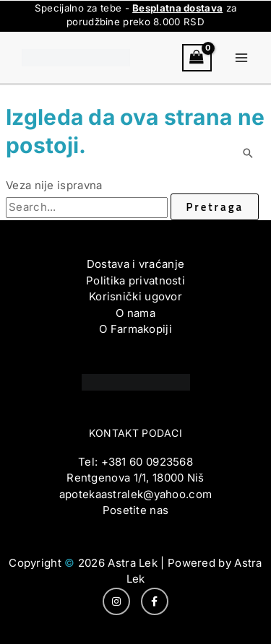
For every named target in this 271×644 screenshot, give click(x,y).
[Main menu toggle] (242, 58)
